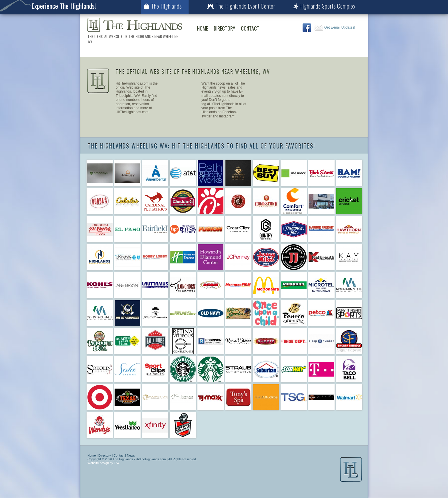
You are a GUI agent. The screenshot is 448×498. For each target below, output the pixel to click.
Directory (224, 28)
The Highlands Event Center (241, 6)
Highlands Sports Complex (324, 6)
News (131, 455)
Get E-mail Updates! (335, 27)
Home (202, 28)
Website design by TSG (104, 463)
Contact (250, 28)
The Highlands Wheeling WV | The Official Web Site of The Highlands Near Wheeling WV (135, 25)
